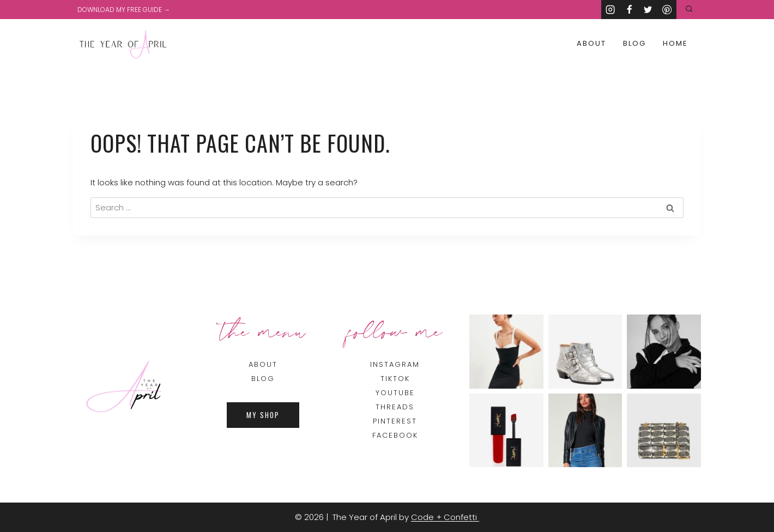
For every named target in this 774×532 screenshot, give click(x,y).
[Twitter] (648, 10)
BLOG (263, 379)
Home (675, 43)
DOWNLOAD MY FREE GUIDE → (124, 10)
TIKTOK (395, 379)
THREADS (395, 407)
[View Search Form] (689, 10)
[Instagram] (611, 10)
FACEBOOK (395, 435)
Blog (634, 43)
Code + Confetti (445, 517)
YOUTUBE (395, 393)
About (591, 43)
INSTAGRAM (395, 364)
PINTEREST (395, 421)
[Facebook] (629, 10)
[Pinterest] (667, 10)
